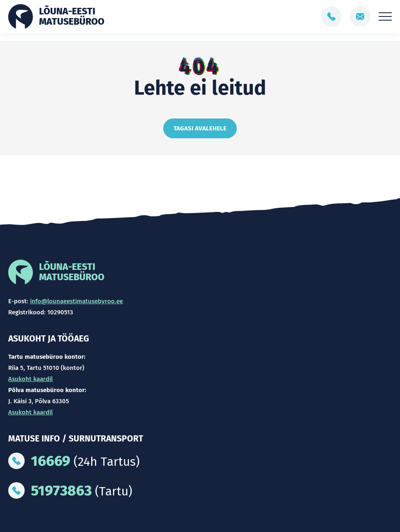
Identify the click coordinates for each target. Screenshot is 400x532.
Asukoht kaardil (30, 379)
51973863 (61, 490)
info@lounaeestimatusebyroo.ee (76, 301)
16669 (51, 461)
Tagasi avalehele (200, 128)
